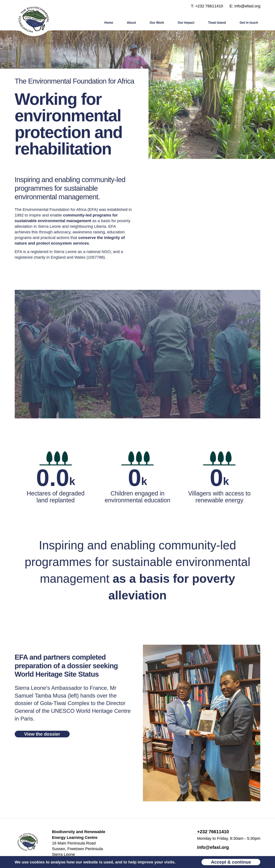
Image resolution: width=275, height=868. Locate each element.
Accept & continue (231, 862)
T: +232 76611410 (207, 6)
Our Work (157, 23)
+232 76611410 (213, 832)
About (131, 23)
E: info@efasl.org (245, 6)
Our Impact (186, 23)
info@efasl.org (213, 847)
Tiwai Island (217, 23)
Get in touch (249, 23)
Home (109, 23)
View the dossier (42, 734)
